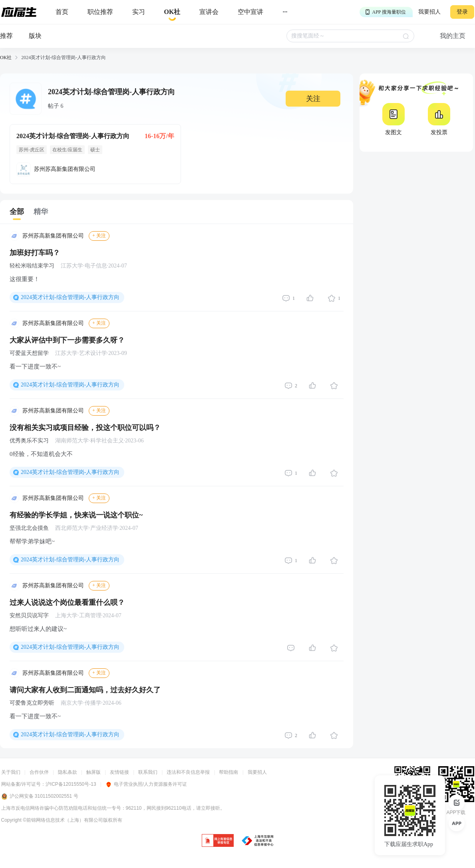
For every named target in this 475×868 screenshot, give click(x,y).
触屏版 (93, 772)
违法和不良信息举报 (188, 772)
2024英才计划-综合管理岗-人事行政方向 (70, 297)
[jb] (218, 841)
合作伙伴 (39, 772)
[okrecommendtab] (172, 12)
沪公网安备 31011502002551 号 (40, 797)
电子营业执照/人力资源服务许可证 (146, 784)
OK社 (6, 57)
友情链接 (119, 772)
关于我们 (11, 772)
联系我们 (148, 772)
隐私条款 (68, 772)
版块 (35, 36)
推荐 (6, 36)
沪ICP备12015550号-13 (71, 784)
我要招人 (429, 12)
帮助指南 (229, 772)
